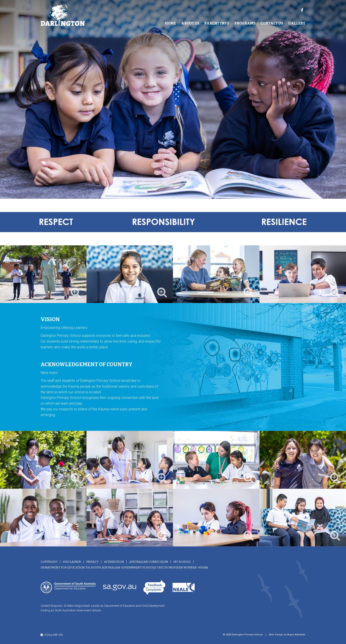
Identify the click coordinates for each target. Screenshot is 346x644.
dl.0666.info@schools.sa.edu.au (84, 606)
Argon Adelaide (296, 635)
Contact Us (272, 23)
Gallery (297, 23)
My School (182, 562)
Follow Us (52, 635)
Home (170, 23)
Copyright (49, 562)
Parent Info (217, 23)
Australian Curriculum (149, 562)
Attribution (114, 562)
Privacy (92, 562)
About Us (190, 23)
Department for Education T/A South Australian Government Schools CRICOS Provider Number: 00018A (124, 567)
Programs (245, 23)
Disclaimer (72, 562)
